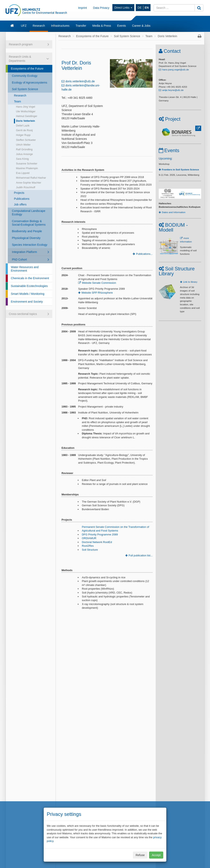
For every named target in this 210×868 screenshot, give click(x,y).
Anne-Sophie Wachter (29, 183)
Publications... (144, 254)
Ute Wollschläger (26, 111)
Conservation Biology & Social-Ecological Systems (29, 223)
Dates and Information (174, 212)
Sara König (22, 159)
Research (39, 26)
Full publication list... (141, 555)
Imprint (83, 8)
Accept (156, 855)
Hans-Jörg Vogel (26, 107)
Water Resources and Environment (25, 269)
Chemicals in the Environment (30, 278)
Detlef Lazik (23, 126)
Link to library (190, 282)
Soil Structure (90, 550)
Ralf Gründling (24, 149)
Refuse (140, 855)
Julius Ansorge (24, 154)
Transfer (81, 26)
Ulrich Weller (23, 145)
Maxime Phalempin (27, 168)
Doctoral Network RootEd (97, 542)
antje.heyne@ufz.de (173, 90)
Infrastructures (60, 26)
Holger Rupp (23, 135)
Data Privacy (101, 8)
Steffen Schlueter (26, 140)
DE (140, 8)
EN (147, 8)
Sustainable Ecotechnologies (29, 286)
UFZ (24, 26)
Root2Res (88, 546)
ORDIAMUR (89, 538)
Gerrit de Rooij (24, 130)
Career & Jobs (141, 26)
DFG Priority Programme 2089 (100, 534)
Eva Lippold (23, 173)
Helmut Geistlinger (27, 116)
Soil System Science (25, 89)
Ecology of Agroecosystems (30, 83)
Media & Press (102, 26)
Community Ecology (25, 76)
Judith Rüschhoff (26, 187)
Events (122, 26)
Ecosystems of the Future (27, 69)
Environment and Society (27, 302)
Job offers (20, 204)
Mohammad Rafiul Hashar (31, 178)
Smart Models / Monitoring (28, 294)
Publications (22, 199)
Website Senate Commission (99, 283)
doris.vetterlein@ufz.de (80, 81)
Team (17, 101)
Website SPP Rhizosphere (97, 293)
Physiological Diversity (26, 238)
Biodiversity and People (27, 231)
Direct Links (123, 8)
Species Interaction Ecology (30, 245)
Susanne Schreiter (27, 164)
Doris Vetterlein (25, 121)
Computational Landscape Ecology (29, 213)
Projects (19, 193)
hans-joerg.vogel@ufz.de (176, 69)
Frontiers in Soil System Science (180, 169)
